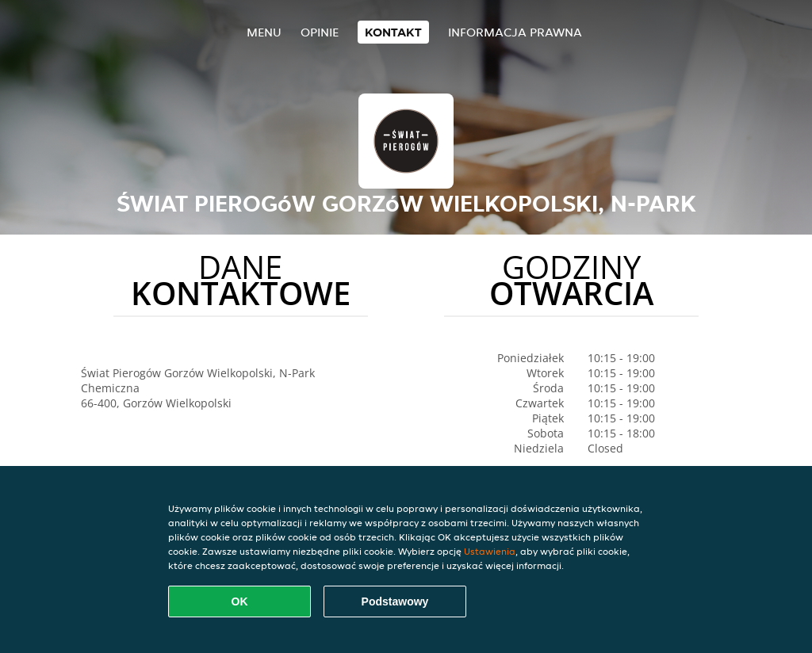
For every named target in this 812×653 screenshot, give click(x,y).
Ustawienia (490, 551)
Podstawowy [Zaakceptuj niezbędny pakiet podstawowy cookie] (395, 601)
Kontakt (393, 32)
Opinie (320, 32)
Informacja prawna (515, 32)
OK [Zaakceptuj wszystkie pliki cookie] (240, 601)
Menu (264, 32)
